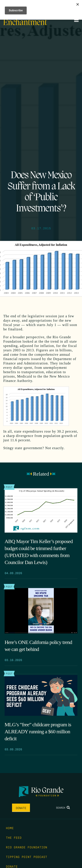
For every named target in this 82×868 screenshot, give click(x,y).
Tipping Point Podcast (27, 857)
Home (10, 828)
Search (63, 808)
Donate (21, 808)
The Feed (14, 837)
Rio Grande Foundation (27, 847)
